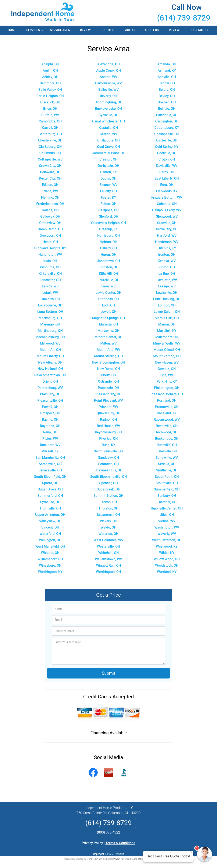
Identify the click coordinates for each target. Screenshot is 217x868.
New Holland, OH (50, 369)
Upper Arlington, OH (50, 515)
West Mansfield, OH (50, 546)
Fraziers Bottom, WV (167, 197)
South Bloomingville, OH (109, 477)
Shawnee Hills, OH (109, 470)
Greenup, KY (108, 229)
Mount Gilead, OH (167, 350)
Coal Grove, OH (108, 147)
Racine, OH (50, 420)
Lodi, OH (109, 305)
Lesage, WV (167, 286)
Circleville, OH (167, 140)
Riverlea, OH (108, 439)
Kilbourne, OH (50, 267)
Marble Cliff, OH (167, 318)
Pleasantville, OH (50, 400)
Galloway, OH (50, 216)
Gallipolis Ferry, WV (167, 210)
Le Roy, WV (50, 286)
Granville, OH (167, 223)
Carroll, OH (50, 128)
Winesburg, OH (50, 565)
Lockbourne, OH (50, 305)
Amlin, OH (50, 71)
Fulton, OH (109, 204)
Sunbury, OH (167, 496)
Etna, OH (167, 185)
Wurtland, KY (167, 572)
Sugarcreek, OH (108, 489)
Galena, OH (50, 210)
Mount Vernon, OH (167, 356)
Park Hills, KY (167, 381)
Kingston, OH (108, 267)
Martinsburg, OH (50, 331)
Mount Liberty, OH (50, 356)
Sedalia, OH (167, 464)
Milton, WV (108, 343)
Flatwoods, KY (167, 191)
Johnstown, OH (109, 261)
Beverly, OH (108, 96)
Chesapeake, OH (167, 134)
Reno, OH (50, 432)
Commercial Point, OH (108, 153)
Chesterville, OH (50, 140)
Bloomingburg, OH (109, 102)
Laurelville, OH (109, 280)
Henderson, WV (167, 242)
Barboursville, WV (108, 83)
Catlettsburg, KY (167, 128)
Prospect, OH (50, 413)
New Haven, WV (167, 362)
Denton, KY (109, 172)
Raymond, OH (50, 426)
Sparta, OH (50, 483)
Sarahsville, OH (50, 464)
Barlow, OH (167, 83)
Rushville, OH (167, 445)
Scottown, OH (108, 464)
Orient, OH (50, 381)
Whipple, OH (50, 553)
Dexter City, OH (50, 178)
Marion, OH (167, 324)
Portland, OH (167, 400)
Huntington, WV (50, 255)
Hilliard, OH (109, 248)
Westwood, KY (167, 546)
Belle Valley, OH (50, 90)
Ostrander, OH (108, 381)
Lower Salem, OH (167, 312)
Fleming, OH (50, 197)
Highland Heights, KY (50, 248)
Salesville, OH (167, 451)
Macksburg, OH (50, 318)
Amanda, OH (167, 64)
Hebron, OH (108, 242)
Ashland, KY (167, 71)
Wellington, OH (50, 540)
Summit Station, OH (109, 496)
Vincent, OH (50, 527)
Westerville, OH (108, 546)
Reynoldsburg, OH (108, 432)
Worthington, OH (108, 572)
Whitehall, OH (109, 553)
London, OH (167, 305)
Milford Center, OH (108, 337)
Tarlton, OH (108, 502)
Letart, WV (50, 293)
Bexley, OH (167, 96)
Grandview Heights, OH (109, 223)
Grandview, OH (50, 223)
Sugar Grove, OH (50, 489)
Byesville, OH (108, 115)
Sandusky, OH (108, 458)
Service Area (60, 30)
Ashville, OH (167, 77)
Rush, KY (108, 445)
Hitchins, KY (167, 248)
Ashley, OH (50, 77)
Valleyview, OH (50, 521)
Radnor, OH (108, 420)
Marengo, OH (50, 324)
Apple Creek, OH (108, 71)
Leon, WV (108, 286)
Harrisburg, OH (108, 236)
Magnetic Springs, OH (108, 318)
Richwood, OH (167, 432)
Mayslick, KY (167, 331)
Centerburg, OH (50, 134)
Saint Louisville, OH (108, 451)
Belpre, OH (167, 90)
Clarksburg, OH (50, 147)
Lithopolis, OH (108, 299)
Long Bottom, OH (50, 312)
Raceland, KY (167, 413)
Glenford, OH (108, 216)
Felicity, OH (108, 191)
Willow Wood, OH (167, 559)
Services (35, 32)
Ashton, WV (109, 77)
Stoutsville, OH (167, 483)
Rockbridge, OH (167, 439)
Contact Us (200, 30)
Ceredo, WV (108, 134)
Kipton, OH (167, 267)
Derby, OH (167, 172)
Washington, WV (167, 527)
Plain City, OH (50, 394)
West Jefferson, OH (167, 540)
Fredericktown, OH (50, 204)
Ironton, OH (167, 255)
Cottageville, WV (50, 159)
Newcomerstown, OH (50, 375)
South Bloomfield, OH (50, 477)
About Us (152, 30)
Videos (129, 30)
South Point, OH (167, 477)
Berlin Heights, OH (50, 96)
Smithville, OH (167, 470)
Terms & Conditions (120, 843)
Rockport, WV (50, 445)
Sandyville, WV (167, 458)
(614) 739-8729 (184, 18)
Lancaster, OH (50, 280)
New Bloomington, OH (108, 362)
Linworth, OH (50, 299)
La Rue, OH (167, 274)
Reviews (86, 30)
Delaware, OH (50, 172)
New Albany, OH (50, 362)
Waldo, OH (109, 527)
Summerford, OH (50, 496)
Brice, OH (50, 109)
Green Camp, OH (50, 229)
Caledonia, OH (167, 115)
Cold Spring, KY (167, 147)
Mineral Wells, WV (167, 343)
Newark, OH (167, 369)
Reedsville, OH (167, 426)
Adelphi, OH (50, 64)
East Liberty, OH (167, 178)
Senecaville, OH (50, 470)
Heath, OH (50, 242)
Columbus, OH (50, 153)
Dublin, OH (108, 178)
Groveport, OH (50, 236)
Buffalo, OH (167, 109)
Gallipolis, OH (108, 210)
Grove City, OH (167, 229)
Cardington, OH (167, 121)
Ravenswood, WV (167, 420)
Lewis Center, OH (108, 293)
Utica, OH (167, 515)
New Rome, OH (108, 369)
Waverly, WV (167, 534)
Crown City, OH (50, 166)
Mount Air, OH (50, 350)
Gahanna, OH (167, 204)
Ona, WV (167, 375)
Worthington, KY (50, 572)
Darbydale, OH (108, 166)
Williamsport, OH (50, 559)
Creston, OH (108, 159)
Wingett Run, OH (108, 565)
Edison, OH (50, 185)
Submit (108, 673)
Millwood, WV (50, 343)
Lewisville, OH (167, 293)
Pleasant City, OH (108, 394)
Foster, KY (108, 197)
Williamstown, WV (108, 559)
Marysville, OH (108, 331)
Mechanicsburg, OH (50, 337)
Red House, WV (108, 426)
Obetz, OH (108, 375)
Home (12, 30)
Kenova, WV (167, 261)
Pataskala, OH (109, 388)
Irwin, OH (50, 261)
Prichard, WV (108, 407)
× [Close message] (191, 852)
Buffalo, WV (50, 115)
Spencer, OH (108, 483)
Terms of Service (139, 859)
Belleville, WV (108, 90)
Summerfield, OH (167, 489)
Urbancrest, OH (109, 515)
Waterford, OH (50, 534)
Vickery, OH (108, 521)
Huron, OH (108, 255)
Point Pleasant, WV (108, 400)
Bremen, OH (167, 102)
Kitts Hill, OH (109, 274)
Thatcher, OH (167, 502)
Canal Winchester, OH (108, 121)
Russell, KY (50, 451)
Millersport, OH (167, 337)
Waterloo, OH (108, 534)
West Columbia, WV (108, 540)
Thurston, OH (109, 508)
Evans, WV (50, 191)
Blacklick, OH (50, 102)
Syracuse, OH (50, 502)
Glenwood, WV (167, 216)
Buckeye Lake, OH (108, 109)
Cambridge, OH (50, 121)
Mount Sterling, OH (108, 356)
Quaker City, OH (108, 413)
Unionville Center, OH (167, 508)
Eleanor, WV (109, 185)
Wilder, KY (167, 553)
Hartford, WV (167, 236)
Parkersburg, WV (50, 388)
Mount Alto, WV (108, 350)
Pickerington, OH (167, 388)
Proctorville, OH (167, 407)
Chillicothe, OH (108, 140)
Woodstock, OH (167, 565)
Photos (108, 30)
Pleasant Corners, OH (167, 394)
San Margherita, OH (50, 458)
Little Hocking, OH (167, 299)
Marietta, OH (108, 324)
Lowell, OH (108, 312)
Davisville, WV (167, 166)
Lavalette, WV (167, 280)
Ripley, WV (50, 439)
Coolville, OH (167, 153)
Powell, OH (50, 407)
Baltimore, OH (50, 83)
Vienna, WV (167, 521)
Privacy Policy (92, 843)
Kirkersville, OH (50, 274)
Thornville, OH (50, 508)
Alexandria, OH (108, 64)
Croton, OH (167, 159)
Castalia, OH (108, 128)
